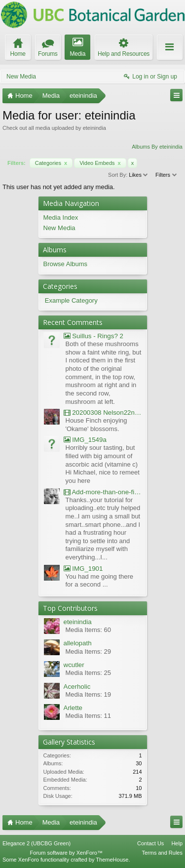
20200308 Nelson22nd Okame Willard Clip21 (103, 413)
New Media (21, 77)
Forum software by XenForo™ (66, 853)
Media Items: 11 (89, 716)
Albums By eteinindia (157, 147)
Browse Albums (66, 264)
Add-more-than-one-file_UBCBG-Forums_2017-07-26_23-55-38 (103, 492)
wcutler (74, 665)
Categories (51, 163)
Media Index (61, 217)
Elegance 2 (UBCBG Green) (37, 843)
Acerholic (77, 687)
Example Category (71, 300)
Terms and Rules (162, 853)
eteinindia (78, 622)
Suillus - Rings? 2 (93, 336)
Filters (166, 175)
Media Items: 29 (89, 651)
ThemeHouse (112, 860)
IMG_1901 (83, 569)
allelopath (78, 643)
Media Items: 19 (89, 694)
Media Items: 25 (89, 673)
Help (177, 843)
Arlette (73, 708)
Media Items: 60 (89, 630)
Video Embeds (100, 163)
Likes (139, 175)
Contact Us (150, 843)
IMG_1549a (85, 440)
